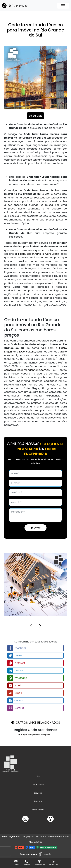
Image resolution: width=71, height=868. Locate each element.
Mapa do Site (35, 842)
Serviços (38, 793)
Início (41, 776)
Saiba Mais (35, 116)
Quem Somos (38, 785)
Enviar (35, 528)
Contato (38, 801)
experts (45, 854)
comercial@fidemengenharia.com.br (27, 370)
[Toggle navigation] (63, 6)
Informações (38, 809)
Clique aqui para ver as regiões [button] (34, 735)
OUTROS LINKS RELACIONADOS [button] (38, 723)
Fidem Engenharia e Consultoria (39, 254)
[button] (31, 626)
